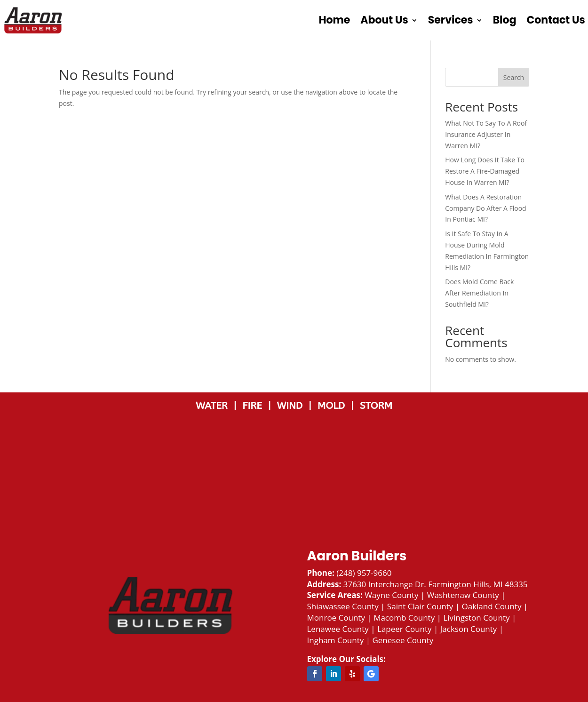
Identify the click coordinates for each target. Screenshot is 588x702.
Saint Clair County (420, 606)
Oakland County (491, 606)
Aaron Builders (357, 556)
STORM (376, 406)
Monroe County (336, 618)
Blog (505, 20)
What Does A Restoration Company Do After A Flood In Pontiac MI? (485, 208)
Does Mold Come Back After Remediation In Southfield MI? (479, 293)
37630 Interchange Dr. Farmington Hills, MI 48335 (436, 584)
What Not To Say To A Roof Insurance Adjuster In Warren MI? (486, 134)
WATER (215, 406)
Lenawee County (338, 629)
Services (451, 20)
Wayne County (391, 595)
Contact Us (556, 20)
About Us (384, 20)
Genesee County (403, 640)
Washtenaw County (463, 595)
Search (514, 77)
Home (334, 20)
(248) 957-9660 (364, 573)
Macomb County (404, 618)
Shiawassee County (343, 606)
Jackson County (469, 629)
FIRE (255, 406)
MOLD (333, 406)
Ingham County (336, 640)
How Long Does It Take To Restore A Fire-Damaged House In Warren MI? (485, 171)
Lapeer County (405, 629)
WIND (292, 406)
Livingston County (476, 618)
